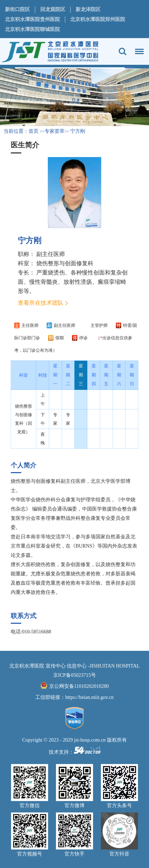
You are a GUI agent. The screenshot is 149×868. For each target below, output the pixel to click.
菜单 (138, 48)
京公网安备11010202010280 (79, 686)
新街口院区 (17, 9)
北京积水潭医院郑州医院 (98, 19)
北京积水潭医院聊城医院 (32, 29)
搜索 (123, 52)
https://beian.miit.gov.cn (89, 697)
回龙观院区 (53, 9)
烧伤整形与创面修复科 (65, 263)
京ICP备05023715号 (74, 675)
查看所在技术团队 (41, 303)
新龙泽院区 (88, 9)
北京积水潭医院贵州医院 (32, 19)
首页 (34, 131)
